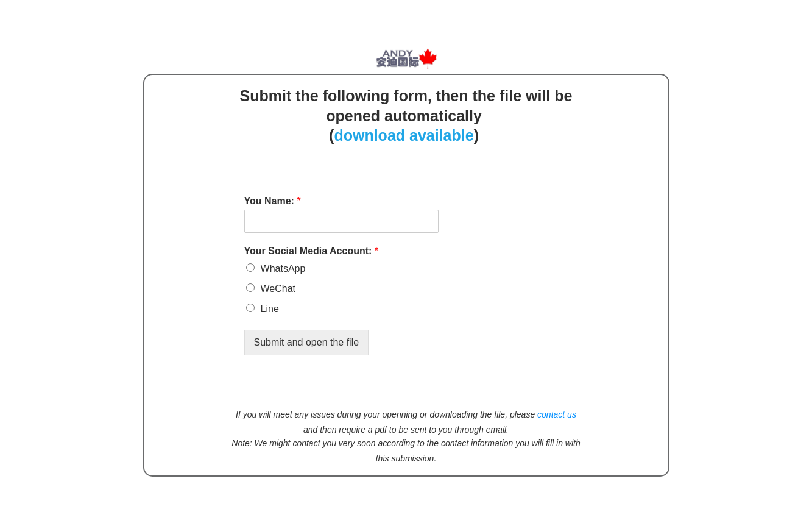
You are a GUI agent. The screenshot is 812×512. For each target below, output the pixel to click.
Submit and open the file (307, 342)
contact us (557, 414)
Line (270, 309)
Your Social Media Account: (311, 251)
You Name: (273, 201)
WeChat (278, 289)
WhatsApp (283, 268)
